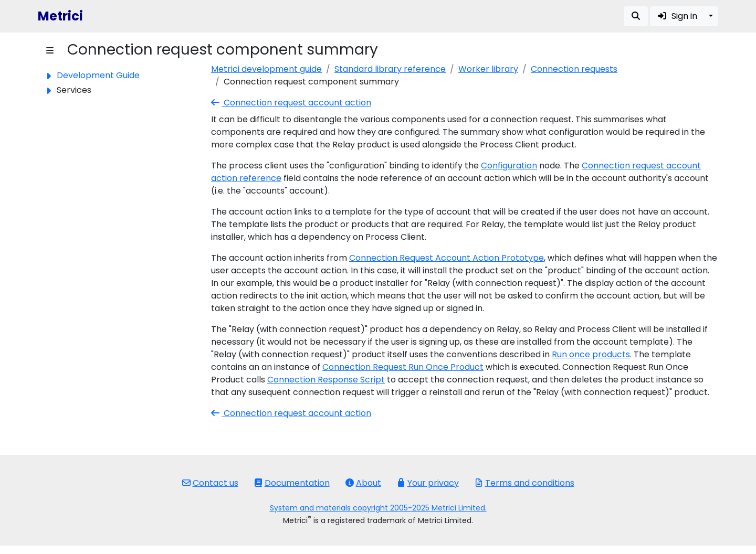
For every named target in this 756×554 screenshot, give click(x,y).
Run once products (591, 354)
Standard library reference (390, 69)
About (363, 483)
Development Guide (98, 75)
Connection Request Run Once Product (403, 367)
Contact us (210, 483)
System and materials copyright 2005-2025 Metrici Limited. (378, 508)
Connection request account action (291, 103)
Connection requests (574, 69)
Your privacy (428, 483)
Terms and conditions (524, 483)
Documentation (292, 483)
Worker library (488, 69)
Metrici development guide (266, 69)
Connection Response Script (326, 380)
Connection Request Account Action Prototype (447, 258)
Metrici (60, 16)
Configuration (509, 166)
